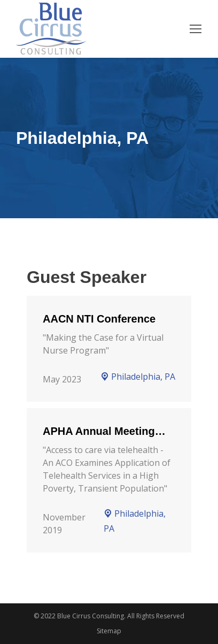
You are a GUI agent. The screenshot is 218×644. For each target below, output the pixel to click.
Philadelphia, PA (138, 377)
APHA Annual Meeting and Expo (99, 432)
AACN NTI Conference (99, 319)
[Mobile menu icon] (196, 29)
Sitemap (109, 631)
